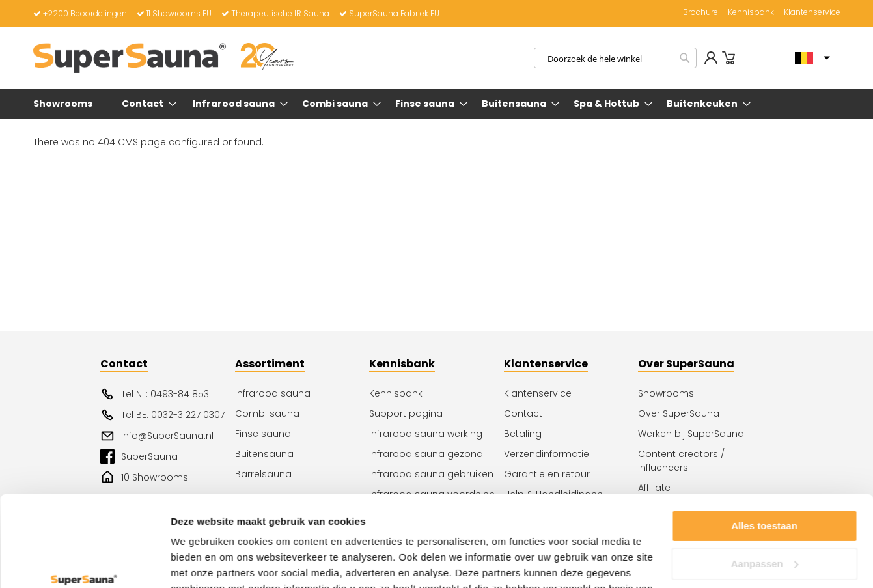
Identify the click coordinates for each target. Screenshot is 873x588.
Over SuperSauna (679, 413)
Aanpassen (765, 485)
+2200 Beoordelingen (80, 13)
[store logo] (163, 58)
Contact (523, 413)
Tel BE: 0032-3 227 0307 (162, 415)
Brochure (700, 12)
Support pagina (406, 413)
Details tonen (201, 562)
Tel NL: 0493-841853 (155, 394)
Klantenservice (812, 12)
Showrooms (666, 393)
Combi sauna (267, 413)
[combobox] (615, 58)
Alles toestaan (764, 448)
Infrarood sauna (273, 393)
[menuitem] (65, 104)
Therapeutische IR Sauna (275, 13)
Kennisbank (751, 12)
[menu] (437, 104)
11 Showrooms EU (174, 13)
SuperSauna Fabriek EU (389, 13)
